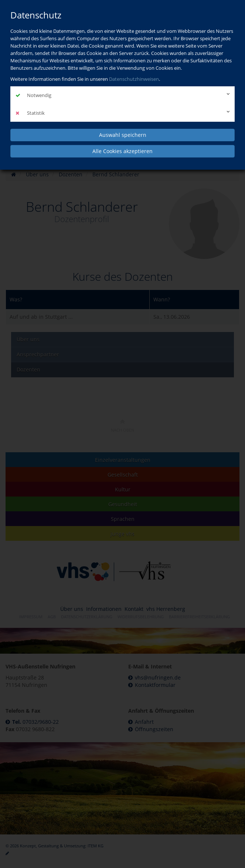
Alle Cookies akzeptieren (122, 151)
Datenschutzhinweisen (134, 79)
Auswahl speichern (123, 135)
